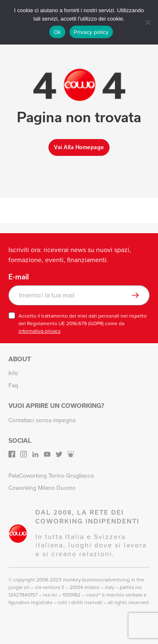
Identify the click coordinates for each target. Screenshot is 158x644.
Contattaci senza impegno (42, 420)
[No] (147, 22)
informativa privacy (40, 331)
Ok (57, 32)
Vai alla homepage (79, 147)
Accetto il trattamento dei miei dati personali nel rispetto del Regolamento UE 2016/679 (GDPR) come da (83, 323)
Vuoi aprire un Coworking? (56, 406)
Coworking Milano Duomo (42, 488)
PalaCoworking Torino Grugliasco (51, 476)
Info (13, 373)
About (20, 359)
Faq (13, 385)
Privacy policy (91, 32)
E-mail (19, 277)
